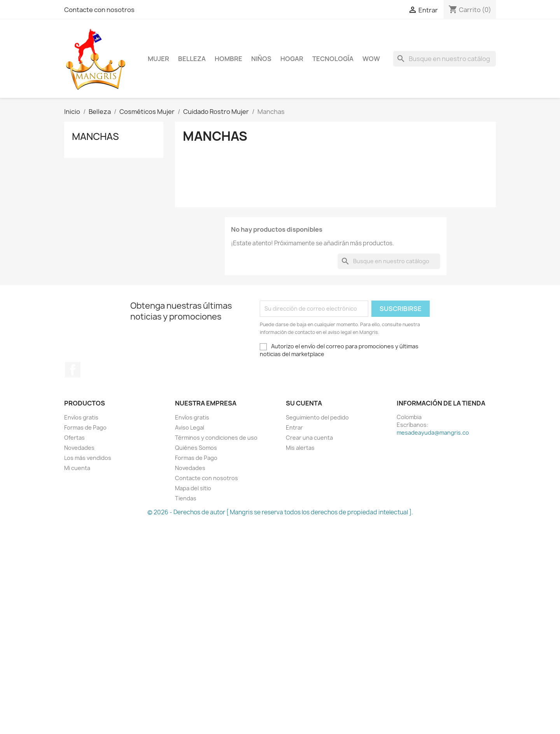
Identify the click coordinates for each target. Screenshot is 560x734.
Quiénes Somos (196, 448)
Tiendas (186, 498)
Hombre (228, 59)
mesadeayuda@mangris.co (433, 433)
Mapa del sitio (193, 488)
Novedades (79, 448)
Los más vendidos (88, 458)
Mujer (158, 59)
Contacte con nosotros (99, 10)
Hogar (292, 59)
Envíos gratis (81, 417)
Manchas (95, 136)
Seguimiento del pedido (317, 417)
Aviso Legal (190, 427)
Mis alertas (300, 448)
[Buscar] (444, 59)
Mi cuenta (77, 468)
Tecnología (333, 59)
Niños (261, 59)
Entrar (294, 427)
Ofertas (74, 438)
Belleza (192, 59)
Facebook (73, 370)
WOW (371, 59)
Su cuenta (304, 403)
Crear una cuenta (309, 438)
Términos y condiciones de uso (216, 438)
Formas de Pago (85, 427)
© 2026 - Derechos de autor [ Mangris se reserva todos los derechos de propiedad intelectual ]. (280, 512)
